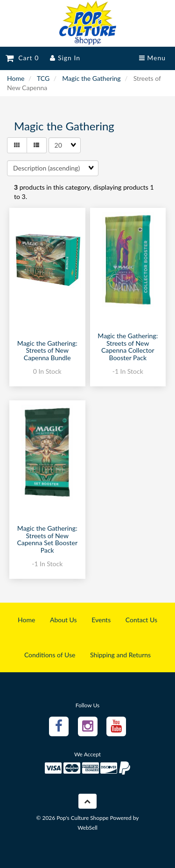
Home (16, 78)
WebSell (87, 828)
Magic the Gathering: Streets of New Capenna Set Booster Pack (47, 539)
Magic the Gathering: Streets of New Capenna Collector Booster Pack (128, 346)
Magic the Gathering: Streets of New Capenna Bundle (47, 350)
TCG (43, 78)
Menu (152, 58)
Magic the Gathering (91, 78)
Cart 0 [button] (22, 58)
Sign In (65, 58)
